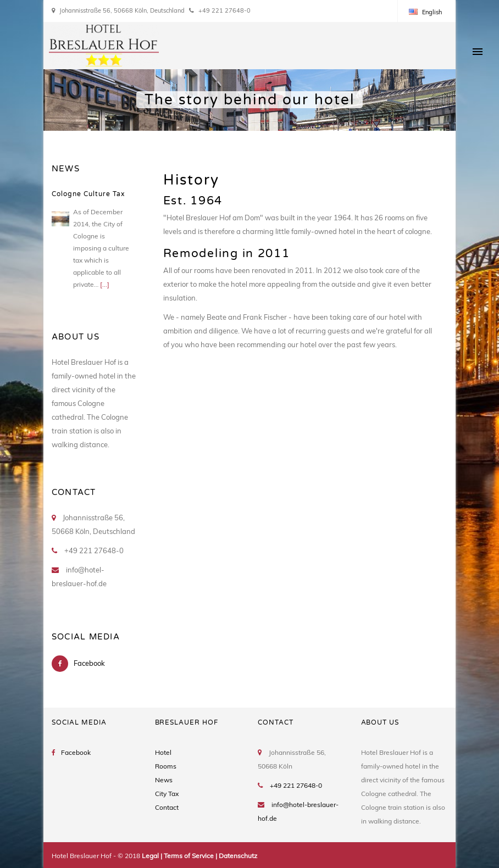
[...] (105, 284)
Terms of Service (189, 856)
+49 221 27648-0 (296, 785)
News (164, 780)
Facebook (89, 663)
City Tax (167, 794)
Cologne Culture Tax (88, 194)
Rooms (166, 766)
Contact (167, 807)
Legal (150, 856)
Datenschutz (238, 856)
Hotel (163, 752)
